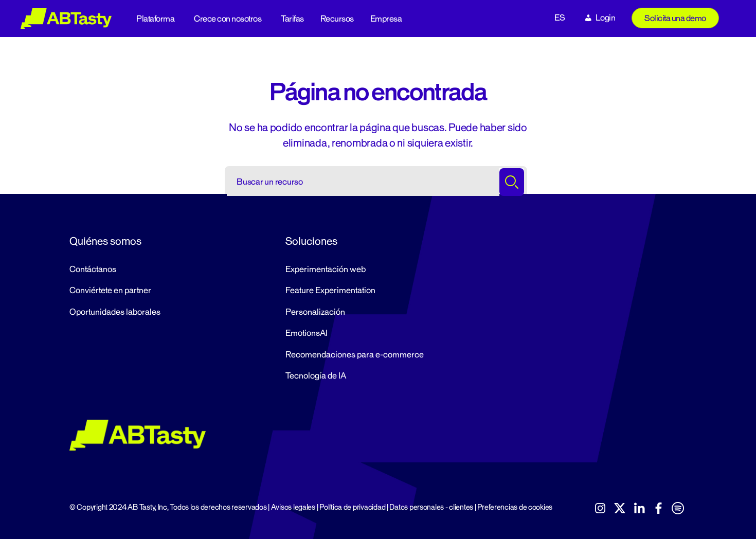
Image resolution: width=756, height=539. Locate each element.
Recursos (337, 19)
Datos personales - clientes (431, 507)
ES (560, 18)
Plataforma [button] (155, 19)
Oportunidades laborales (115, 312)
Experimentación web (326, 269)
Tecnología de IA (316, 376)
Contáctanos (93, 269)
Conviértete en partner (110, 291)
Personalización (315, 312)
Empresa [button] (386, 19)
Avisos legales (293, 507)
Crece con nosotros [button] (228, 19)
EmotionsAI (307, 333)
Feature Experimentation (330, 291)
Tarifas (292, 19)
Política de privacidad (352, 507)
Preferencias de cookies (515, 507)
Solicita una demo (675, 19)
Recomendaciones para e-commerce (355, 355)
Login (606, 18)
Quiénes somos (105, 241)
